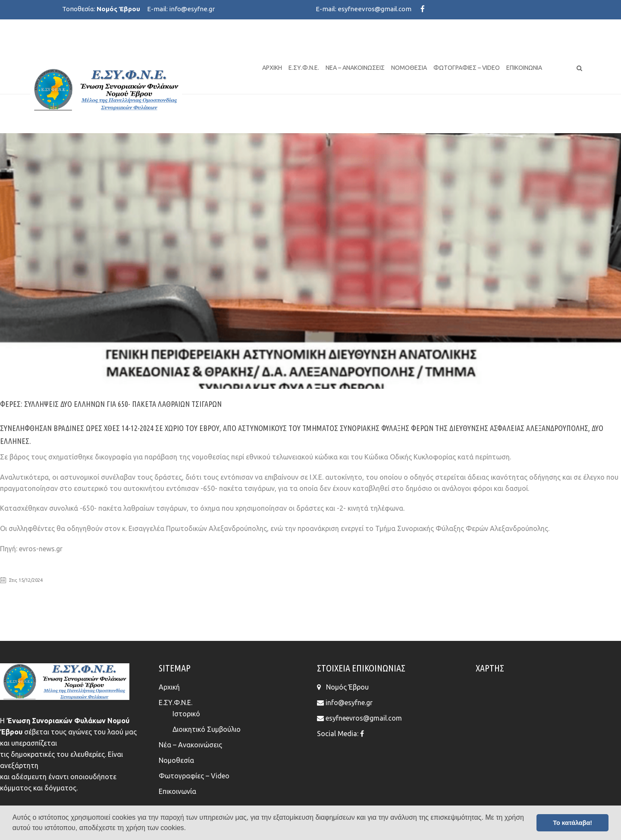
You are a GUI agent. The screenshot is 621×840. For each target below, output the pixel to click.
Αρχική (272, 68)
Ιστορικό (186, 714)
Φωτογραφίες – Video (467, 68)
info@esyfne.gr (192, 9)
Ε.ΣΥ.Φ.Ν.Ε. (304, 68)
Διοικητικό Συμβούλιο (207, 729)
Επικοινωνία (524, 68)
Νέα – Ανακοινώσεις (355, 68)
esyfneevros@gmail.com (375, 9)
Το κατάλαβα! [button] (572, 823)
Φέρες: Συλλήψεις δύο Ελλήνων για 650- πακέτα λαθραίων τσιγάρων (111, 404)
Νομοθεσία (409, 68)
